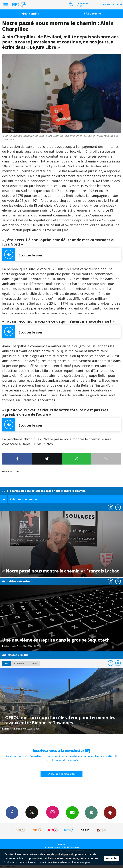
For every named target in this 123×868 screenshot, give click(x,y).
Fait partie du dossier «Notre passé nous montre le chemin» (44, 491)
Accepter (112, 858)
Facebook (12, 812)
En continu (31, 14)
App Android (110, 812)
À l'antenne (92, 14)
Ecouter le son (22, 255)
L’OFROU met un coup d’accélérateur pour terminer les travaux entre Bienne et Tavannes (59, 720)
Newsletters (72, 812)
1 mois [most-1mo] (34, 663)
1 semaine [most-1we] (19, 663)
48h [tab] (6, 663)
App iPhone (91, 812)
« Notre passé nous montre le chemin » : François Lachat (60, 571)
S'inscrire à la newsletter (62, 774)
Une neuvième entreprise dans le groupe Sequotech (56, 640)
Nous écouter (114, 4)
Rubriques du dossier (20, 499)
